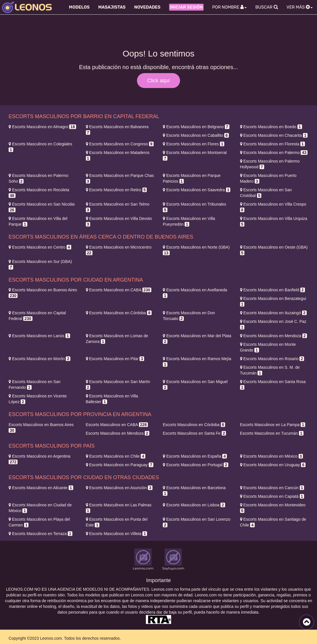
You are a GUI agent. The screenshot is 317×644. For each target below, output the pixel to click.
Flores (194, 144)
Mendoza (273, 336)
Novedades (147, 7)
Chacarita (274, 135)
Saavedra (197, 190)
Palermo (274, 153)
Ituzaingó (273, 313)
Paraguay (120, 465)
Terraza (40, 534)
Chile (116, 456)
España (195, 456)
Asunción (119, 488)
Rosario (272, 359)
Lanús (39, 336)
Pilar (115, 359)
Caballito (196, 135)
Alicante (41, 488)
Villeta (116, 534)
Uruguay (273, 465)
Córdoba (119, 313)
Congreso (120, 144)
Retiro (116, 190)
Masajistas (112, 7)
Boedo (271, 127)
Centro (40, 247)
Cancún (272, 488)
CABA (119, 290)
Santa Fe (194, 433)
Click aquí (158, 81)
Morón (39, 359)
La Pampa (273, 425)
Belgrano (196, 127)
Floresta (272, 144)
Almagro (42, 127)
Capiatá (272, 496)
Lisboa (194, 505)
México (272, 456)
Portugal (196, 465)
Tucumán (272, 433)
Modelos (79, 7)
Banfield (272, 290)
